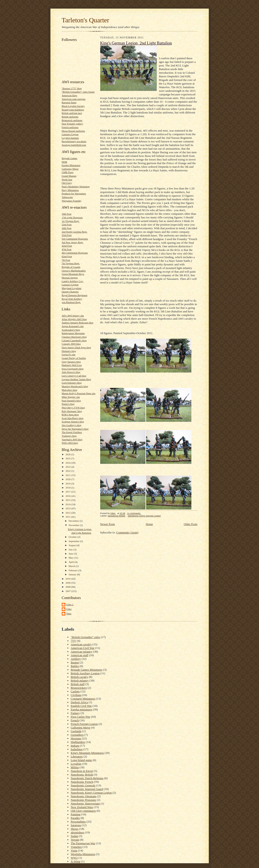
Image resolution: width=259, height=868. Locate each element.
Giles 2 (70, 604)
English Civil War (81, 706)
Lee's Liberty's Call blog (74, 376)
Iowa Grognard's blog (73, 369)
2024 (68, 463)
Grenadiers (77, 735)
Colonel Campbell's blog (74, 340)
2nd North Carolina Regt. (75, 232)
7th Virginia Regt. (71, 263)
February (73, 570)
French (75, 720)
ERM (64, 162)
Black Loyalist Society (73, 106)
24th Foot (67, 228)
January (73, 574)
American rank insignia (74, 99)
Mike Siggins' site (71, 397)
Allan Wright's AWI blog (74, 319)
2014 (68, 504)
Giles (69, 609)
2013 (68, 508)
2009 (68, 583)
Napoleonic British (116, 516)
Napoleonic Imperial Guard (87, 789)
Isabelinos (77, 749)
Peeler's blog (68, 404)
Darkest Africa (79, 702)
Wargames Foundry (72, 201)
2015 (68, 500)
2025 (68, 458)
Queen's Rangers (70, 292)
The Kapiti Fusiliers (72, 432)
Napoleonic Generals (83, 785)
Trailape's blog (69, 436)
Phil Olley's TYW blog (73, 408)
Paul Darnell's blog (71, 401)
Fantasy (75, 713)
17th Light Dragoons (72, 217)
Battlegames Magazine (73, 333)
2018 (68, 488)
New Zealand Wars (82, 807)
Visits (74, 850)
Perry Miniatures (70, 190)
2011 (68, 517)
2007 (68, 591)
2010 (68, 579)
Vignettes (76, 847)
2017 (68, 492)
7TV (74, 641)
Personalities (78, 822)
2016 (68, 496)
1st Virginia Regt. (71, 221)
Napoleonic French (82, 782)
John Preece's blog (71, 372)
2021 (68, 475)
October (73, 537)
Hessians (76, 738)
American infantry (82, 652)
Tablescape (67, 197)
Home (149, 524)
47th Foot (67, 249)
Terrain (75, 840)
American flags (70, 95)
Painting (76, 814)
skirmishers (78, 832)
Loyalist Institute (70, 138)
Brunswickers (79, 688)
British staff (78, 684)
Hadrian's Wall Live (72, 365)
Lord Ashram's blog (72, 383)
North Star (67, 179)
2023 (68, 467)
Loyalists (76, 764)
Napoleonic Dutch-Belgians (87, 778)
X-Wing (76, 861)
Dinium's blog (69, 351)
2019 (68, 484)
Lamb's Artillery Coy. (73, 281)
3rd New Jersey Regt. (73, 242)
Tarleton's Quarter (86, 20)
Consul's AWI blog (71, 344)
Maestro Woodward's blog (75, 386)
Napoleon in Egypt (82, 771)
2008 (68, 587)
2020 (68, 479)
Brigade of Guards (71, 267)
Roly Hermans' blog (72, 411)
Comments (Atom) (127, 532)
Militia (75, 767)
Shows (75, 829)
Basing (75, 662)
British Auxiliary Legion (85, 673)
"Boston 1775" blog (72, 88)
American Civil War (83, 648)
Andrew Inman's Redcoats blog (78, 323)
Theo (69, 613)
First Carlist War (81, 717)
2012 (68, 513)
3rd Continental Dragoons (75, 239)
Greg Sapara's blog (71, 362)
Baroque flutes (69, 102)
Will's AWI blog (70, 443)
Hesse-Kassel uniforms (73, 131)
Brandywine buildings (73, 110)
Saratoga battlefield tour (74, 145)
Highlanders (78, 742)
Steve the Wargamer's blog (75, 429)
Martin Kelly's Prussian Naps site (79, 393)
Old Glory (67, 183)
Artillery (76, 659)
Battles (75, 666)
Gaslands (76, 731)
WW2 (74, 858)
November (74, 525)
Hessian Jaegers (70, 278)
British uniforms (70, 117)
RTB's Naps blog (70, 415)
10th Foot (67, 214)
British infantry (80, 680)
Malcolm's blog (70, 390)
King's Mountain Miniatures (87, 753)
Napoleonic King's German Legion (144, 516)
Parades (75, 818)
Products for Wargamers (74, 193)
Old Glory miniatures (83, 811)
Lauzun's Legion (70, 134)
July (71, 550)
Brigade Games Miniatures (87, 670)
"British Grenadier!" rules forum (78, 92)
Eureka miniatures (82, 709)
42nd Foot (67, 246)
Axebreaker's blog (71, 330)
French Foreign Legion (84, 724)
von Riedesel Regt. (71, 302)
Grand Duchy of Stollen (74, 358)
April (71, 562)
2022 (68, 471)
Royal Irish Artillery (72, 299)
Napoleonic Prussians (83, 800)
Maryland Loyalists (72, 288)
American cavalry (81, 644)
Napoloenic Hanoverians (85, 803)
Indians (75, 746)
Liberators (77, 756)
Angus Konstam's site (73, 326)
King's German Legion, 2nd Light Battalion (136, 43)
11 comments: (134, 513)
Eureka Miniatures (71, 165)
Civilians (76, 695)
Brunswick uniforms (72, 120)
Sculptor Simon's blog (73, 422)
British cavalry (80, 677)
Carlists (75, 691)
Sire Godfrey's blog (72, 425)
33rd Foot (67, 235)
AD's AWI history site (73, 316)
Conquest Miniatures (83, 699)
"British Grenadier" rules (86, 637)
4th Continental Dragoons (75, 253)
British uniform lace (72, 113)
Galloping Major (70, 169)
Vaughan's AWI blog (72, 439)
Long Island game (81, 760)
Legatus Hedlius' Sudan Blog (76, 379)
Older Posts (190, 524)
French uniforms (70, 127)
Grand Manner (69, 176)
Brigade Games (70, 158)
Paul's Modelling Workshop (76, 186)
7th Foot (66, 260)
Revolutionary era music (74, 141)
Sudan (75, 836)
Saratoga (76, 825)
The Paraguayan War (83, 843)
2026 (68, 454)
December (74, 521)
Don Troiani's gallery (72, 124)
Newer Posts (108, 524)
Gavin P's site (69, 354)
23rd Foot (67, 224)
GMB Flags (68, 172)
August (72, 545)
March (72, 566)
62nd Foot (67, 256)
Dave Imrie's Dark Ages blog (76, 347)
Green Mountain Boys (73, 274)
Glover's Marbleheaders (74, 271)
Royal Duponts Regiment (75, 295)
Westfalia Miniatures (83, 854)
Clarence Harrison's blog (74, 337)
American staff (80, 655)
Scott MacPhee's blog (73, 418)
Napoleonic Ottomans (84, 796)
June (71, 554)
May (71, 558)
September (74, 541)
